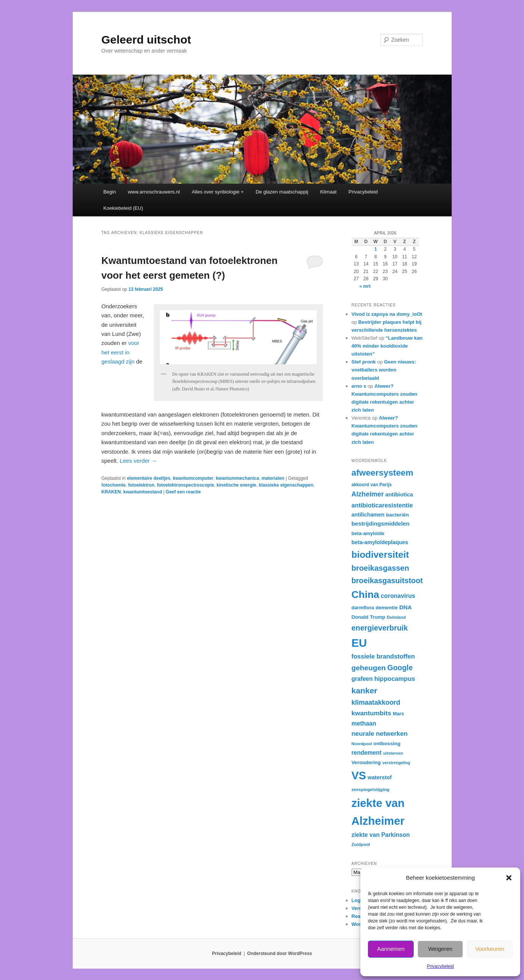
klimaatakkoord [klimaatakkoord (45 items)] (376, 702)
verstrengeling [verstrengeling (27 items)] (396, 763)
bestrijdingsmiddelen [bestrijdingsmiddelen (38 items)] (381, 524)
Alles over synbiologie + (218, 192)
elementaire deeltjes (149, 478)
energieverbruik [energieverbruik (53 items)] (380, 628)
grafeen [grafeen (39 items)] (362, 679)
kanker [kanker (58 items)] (364, 691)
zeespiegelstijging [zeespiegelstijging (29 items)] (371, 789)
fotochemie (114, 485)
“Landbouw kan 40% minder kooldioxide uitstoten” (387, 346)
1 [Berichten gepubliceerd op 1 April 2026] (376, 249)
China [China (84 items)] (365, 595)
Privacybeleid (440, 966)
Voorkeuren (490, 949)
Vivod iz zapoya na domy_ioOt (387, 314)
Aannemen (391, 949)
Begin (110, 192)
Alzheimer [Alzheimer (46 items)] (368, 494)
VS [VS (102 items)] (359, 776)
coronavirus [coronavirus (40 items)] (398, 596)
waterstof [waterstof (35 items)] (379, 777)
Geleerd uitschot (146, 40)
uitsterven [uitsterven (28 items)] (393, 753)
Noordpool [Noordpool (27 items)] (362, 744)
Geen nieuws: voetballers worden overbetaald (384, 370)
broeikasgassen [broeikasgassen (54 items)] (380, 568)
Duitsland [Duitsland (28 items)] (396, 617)
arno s (359, 386)
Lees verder (138, 461)
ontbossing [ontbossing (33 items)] (387, 744)
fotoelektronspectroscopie (185, 485)
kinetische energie (237, 485)
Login (358, 900)
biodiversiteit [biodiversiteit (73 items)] (380, 555)
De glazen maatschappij (282, 192)
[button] (509, 878)
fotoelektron (141, 485)
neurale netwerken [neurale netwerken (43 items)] (380, 734)
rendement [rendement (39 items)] (367, 753)
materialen (273, 478)
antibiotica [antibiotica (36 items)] (399, 495)
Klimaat (328, 192)
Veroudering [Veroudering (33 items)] (366, 762)
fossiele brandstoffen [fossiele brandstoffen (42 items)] (383, 656)
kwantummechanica (238, 478)
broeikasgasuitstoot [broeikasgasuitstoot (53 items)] (387, 581)
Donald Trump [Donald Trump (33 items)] (368, 617)
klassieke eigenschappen (286, 485)
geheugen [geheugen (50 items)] (369, 668)
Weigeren (440, 949)
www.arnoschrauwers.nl (154, 192)
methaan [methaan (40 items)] (364, 723)
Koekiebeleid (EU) (123, 208)
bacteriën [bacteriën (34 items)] (398, 515)
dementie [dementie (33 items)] (386, 608)
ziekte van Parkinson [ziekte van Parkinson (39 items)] (381, 835)
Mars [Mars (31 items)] (398, 714)
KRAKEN (111, 492)
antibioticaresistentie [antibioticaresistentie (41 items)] (382, 505)
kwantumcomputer (193, 478)
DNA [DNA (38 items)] (406, 607)
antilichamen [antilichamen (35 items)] (368, 515)
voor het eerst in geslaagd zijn (120, 352)
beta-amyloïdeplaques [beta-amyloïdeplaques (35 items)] (380, 542)
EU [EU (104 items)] (359, 643)
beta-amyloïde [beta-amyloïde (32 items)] (368, 533)
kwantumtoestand (143, 492)
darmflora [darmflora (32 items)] (363, 608)
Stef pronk (364, 362)
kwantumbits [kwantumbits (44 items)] (371, 713)
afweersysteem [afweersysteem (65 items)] (382, 473)
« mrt (365, 286)
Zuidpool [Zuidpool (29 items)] (361, 844)
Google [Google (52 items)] (400, 668)
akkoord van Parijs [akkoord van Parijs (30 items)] (372, 485)
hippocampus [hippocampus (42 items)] (395, 679)
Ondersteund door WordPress (279, 953)
